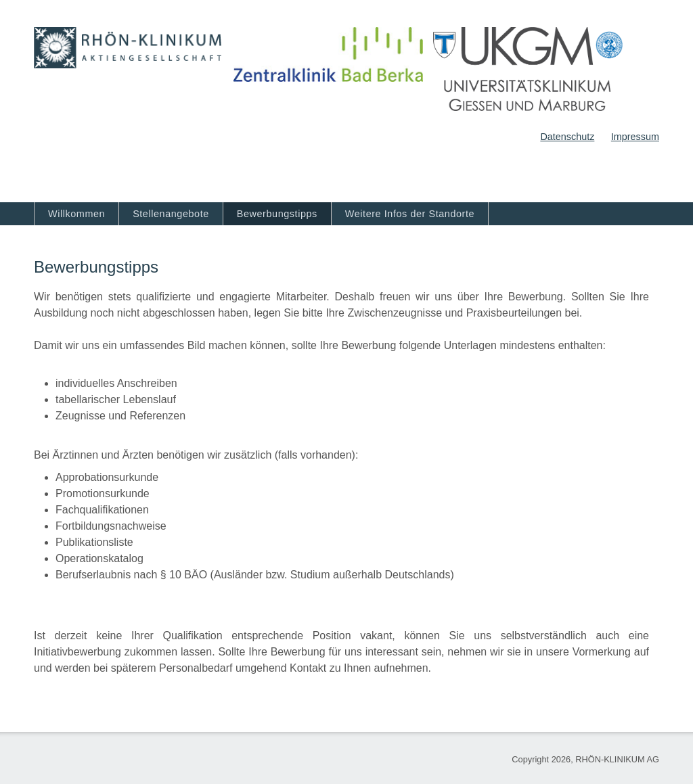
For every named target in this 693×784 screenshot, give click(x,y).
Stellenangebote (171, 214)
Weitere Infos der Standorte (410, 214)
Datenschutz (567, 137)
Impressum (635, 137)
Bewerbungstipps (277, 214)
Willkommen (76, 214)
